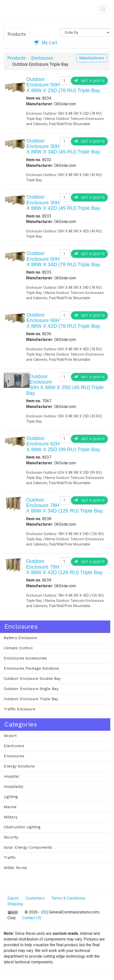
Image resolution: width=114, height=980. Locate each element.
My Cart (46, 42)
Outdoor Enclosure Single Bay (31, 689)
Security (11, 837)
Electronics (14, 746)
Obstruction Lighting (22, 827)
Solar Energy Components (28, 847)
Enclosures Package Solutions (31, 668)
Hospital (11, 776)
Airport (10, 736)
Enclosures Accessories (25, 658)
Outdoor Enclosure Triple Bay (31, 699)
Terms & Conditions (68, 898)
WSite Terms (15, 868)
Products (17, 34)
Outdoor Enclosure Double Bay (32, 679)
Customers (35, 898)
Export (13, 898)
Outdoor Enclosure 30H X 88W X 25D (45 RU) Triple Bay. (65, 385)
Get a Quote (89, 81)
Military (11, 817)
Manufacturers (92, 58)
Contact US (32, 918)
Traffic (10, 858)
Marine (10, 807)
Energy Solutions (19, 766)
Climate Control (18, 648)
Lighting (11, 797)
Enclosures (42, 58)
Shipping (15, 904)
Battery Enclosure (20, 638)
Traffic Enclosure (20, 709)
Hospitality (14, 787)
